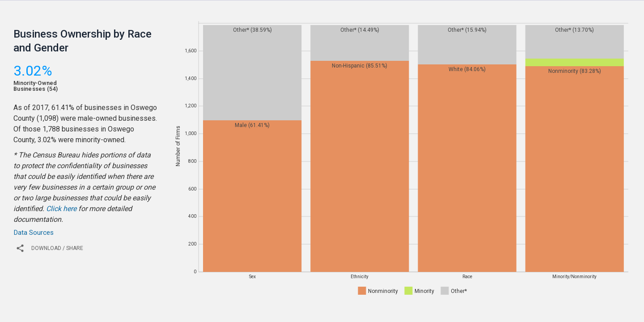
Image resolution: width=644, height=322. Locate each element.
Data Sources (34, 233)
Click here (61, 209)
